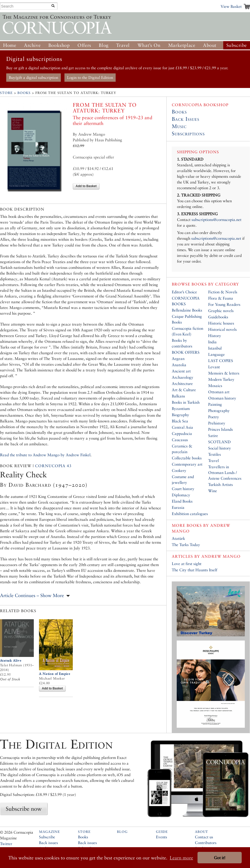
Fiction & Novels (223, 292)
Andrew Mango (221, 556)
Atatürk (178, 538)
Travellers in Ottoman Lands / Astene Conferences (225, 473)
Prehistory (217, 423)
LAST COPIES (221, 361)
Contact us (204, 837)
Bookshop (59, 45)
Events (162, 837)
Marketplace (182, 45)
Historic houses (221, 323)
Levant (214, 367)
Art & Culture (184, 390)
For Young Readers (224, 304)
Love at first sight (187, 564)
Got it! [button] (220, 858)
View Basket (231, 6)
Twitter (6, 844)
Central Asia (182, 427)
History (215, 336)
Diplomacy (181, 495)
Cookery (179, 470)
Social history (220, 448)
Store (6, 93)
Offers (84, 45)
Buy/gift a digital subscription (34, 77)
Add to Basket (86, 186)
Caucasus (180, 440)
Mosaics (215, 386)
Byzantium (181, 408)
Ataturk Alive (11, 660)
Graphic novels (221, 311)
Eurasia (178, 507)
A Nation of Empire (55, 674)
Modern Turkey (221, 379)
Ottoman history (222, 398)
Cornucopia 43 (53, 466)
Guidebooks (218, 317)
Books (24, 93)
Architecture (182, 384)
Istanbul (215, 348)
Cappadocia (182, 433)
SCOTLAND (219, 442)
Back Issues (186, 119)
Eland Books (182, 501)
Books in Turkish (186, 402)
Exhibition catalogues (190, 514)
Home (10, 45)
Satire (213, 436)
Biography (180, 415)
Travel (123, 45)
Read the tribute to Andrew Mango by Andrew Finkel (45, 455)
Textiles (215, 454)
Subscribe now (24, 809)
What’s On (149, 45)
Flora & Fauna (221, 298)
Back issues (48, 843)
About (210, 45)
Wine (213, 491)
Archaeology (183, 377)
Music (179, 126)
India (212, 342)
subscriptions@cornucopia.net (216, 220)
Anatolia (179, 365)
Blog (104, 45)
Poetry (214, 417)
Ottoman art (219, 392)
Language (216, 354)
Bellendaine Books (187, 310)
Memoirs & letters (224, 373)
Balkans (178, 396)
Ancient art (181, 371)
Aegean (178, 359)
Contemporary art (187, 464)
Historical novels (222, 329)
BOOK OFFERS (186, 352)
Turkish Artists (221, 484)
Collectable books (187, 458)
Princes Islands (221, 429)
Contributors (206, 843)
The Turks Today (186, 545)
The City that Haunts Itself (195, 570)
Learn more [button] (181, 858)
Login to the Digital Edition (90, 77)
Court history (183, 489)
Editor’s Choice (184, 292)
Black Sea (180, 421)
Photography (219, 411)
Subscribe (237, 45)
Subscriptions (188, 134)
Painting (215, 404)
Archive (32, 45)
